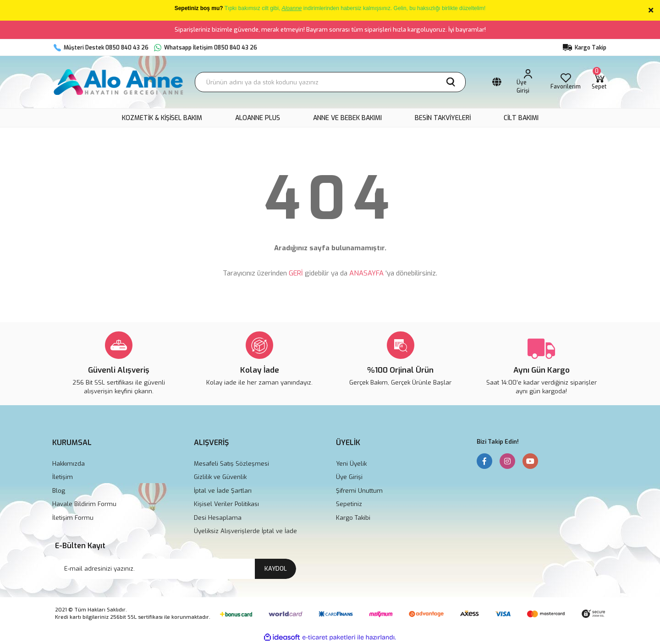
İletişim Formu (73, 518)
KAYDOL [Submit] (276, 569)
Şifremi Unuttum (359, 491)
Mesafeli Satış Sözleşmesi (231, 464)
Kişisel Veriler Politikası (226, 504)
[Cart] (599, 82)
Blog (59, 491)
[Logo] (119, 82)
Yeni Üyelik (351, 464)
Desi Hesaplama (218, 518)
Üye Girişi (349, 477)
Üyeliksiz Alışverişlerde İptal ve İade (245, 531)
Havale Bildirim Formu (84, 504)
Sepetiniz (349, 504)
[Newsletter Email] (176, 569)
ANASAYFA (366, 273)
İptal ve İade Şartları (223, 491)
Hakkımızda (69, 464)
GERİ (296, 273)
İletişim (63, 477)
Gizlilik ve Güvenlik (220, 477)
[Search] (330, 82)
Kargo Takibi (353, 518)
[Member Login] (528, 82)
